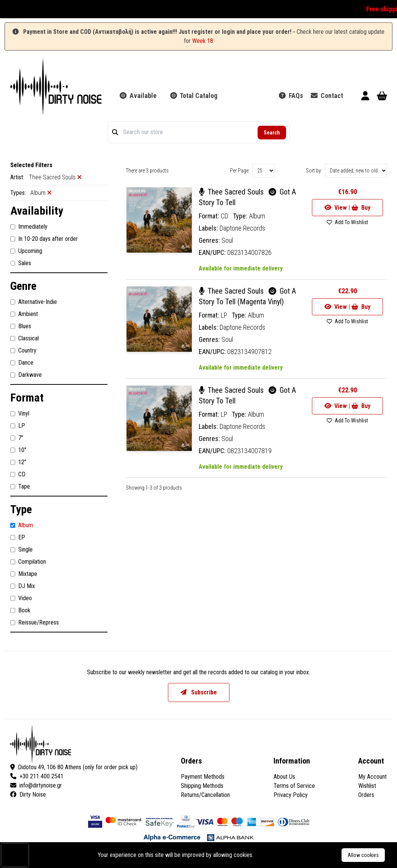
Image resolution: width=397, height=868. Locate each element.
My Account (372, 777)
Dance (22, 363)
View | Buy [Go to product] (347, 208)
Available (138, 96)
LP (18, 426)
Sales (21, 263)
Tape (20, 487)
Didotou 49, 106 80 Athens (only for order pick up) (74, 767)
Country (23, 351)
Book (20, 610)
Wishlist (367, 786)
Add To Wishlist (347, 222)
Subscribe (199, 692)
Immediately (29, 227)
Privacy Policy (291, 795)
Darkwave (26, 375)
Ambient (24, 314)
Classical (25, 338)
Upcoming (26, 251)
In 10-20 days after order (44, 239)
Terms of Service (294, 786)
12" (18, 462)
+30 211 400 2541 (37, 776)
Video (21, 598)
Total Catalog (194, 96)
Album (22, 525)
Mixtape (24, 574)
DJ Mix (23, 586)
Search (272, 133)
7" (17, 438)
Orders (366, 795)
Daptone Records (242, 228)
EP (18, 538)
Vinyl (20, 414)
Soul (227, 240)
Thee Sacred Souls (232, 192)
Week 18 (203, 41)
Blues (21, 326)
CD (18, 474)
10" (18, 450)
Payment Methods (203, 777)
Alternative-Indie (34, 302)
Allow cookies (363, 855)
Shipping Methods (202, 786)
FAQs (291, 96)
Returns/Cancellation (205, 795)
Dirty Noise (28, 794)
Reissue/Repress (35, 623)
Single (21, 550)
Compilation (28, 562)
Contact (327, 96)
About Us (284, 777)
